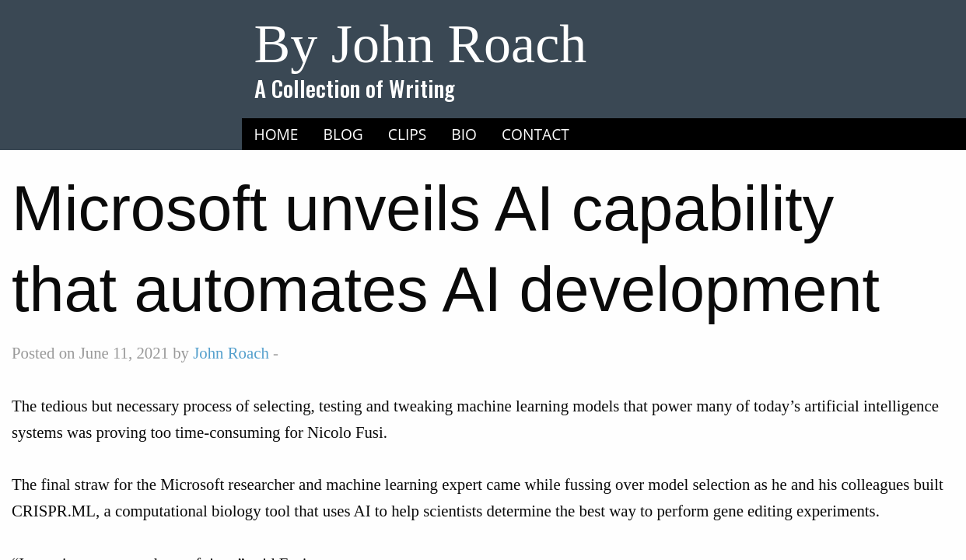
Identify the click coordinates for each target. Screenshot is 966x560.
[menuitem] (276, 135)
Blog (343, 134)
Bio (464, 134)
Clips (408, 134)
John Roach (231, 353)
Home (276, 134)
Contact (535, 134)
